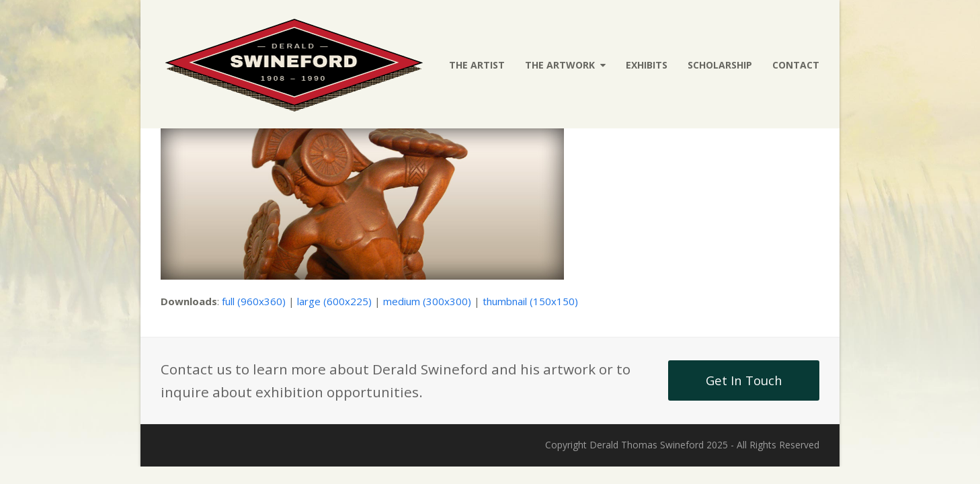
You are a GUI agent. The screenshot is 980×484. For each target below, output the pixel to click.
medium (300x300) (427, 301)
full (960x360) (254, 301)
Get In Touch (744, 380)
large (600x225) (334, 301)
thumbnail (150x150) (530, 301)
